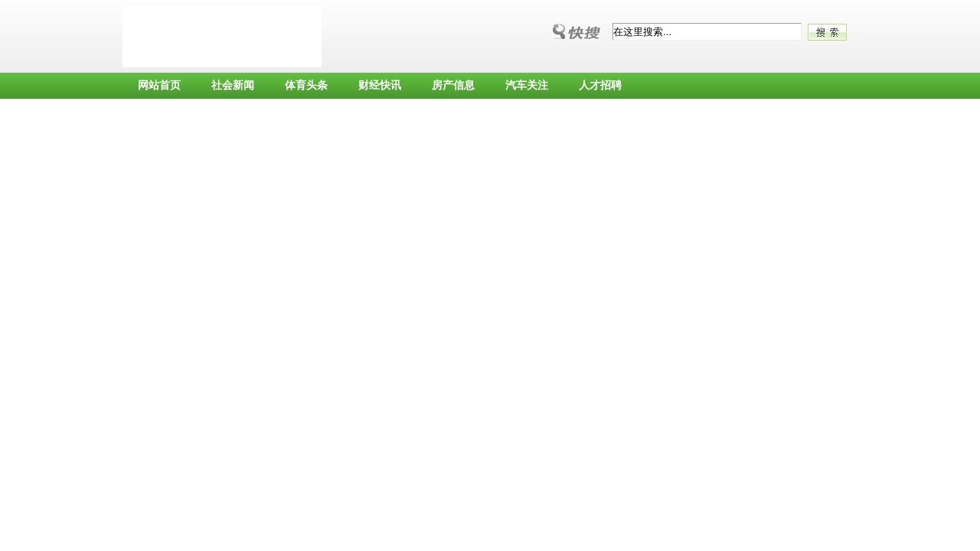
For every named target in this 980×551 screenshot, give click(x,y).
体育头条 (306, 85)
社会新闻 (233, 85)
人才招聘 (600, 85)
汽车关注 (527, 85)
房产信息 (453, 85)
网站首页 (159, 85)
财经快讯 (380, 85)
